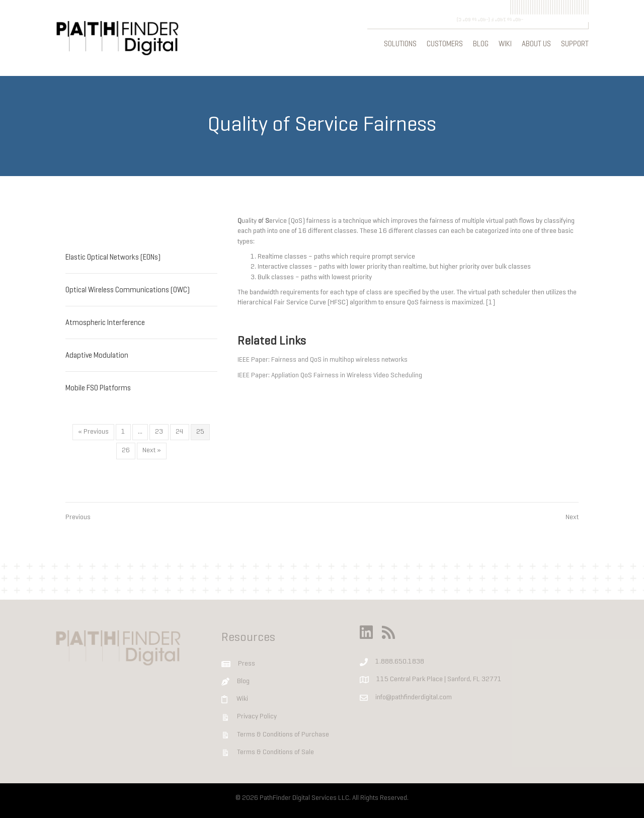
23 (159, 431)
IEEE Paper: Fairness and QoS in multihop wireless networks (323, 359)
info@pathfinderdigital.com (414, 696)
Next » (152, 449)
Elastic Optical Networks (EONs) (113, 257)
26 (126, 449)
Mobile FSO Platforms (98, 388)
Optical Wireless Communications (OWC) (128, 290)
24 (180, 431)
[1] (491, 302)
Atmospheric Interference (105, 322)
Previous (78, 516)
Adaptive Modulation (97, 355)
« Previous (93, 431)
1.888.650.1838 (400, 661)
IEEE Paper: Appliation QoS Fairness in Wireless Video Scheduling (330, 375)
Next (572, 516)
